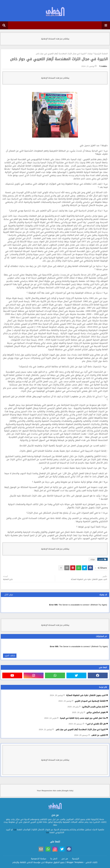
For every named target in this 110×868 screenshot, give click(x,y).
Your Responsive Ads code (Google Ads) (55, 791)
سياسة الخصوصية (39, 859)
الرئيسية (76, 859)
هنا (15, 830)
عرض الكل (9, 595)
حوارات (90, 54)
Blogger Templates (75, 862)
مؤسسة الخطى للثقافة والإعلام (26, 862)
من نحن (65, 859)
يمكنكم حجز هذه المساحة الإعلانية (55, 39)
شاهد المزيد (10, 656)
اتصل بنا (54, 859)
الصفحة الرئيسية (101, 54)
